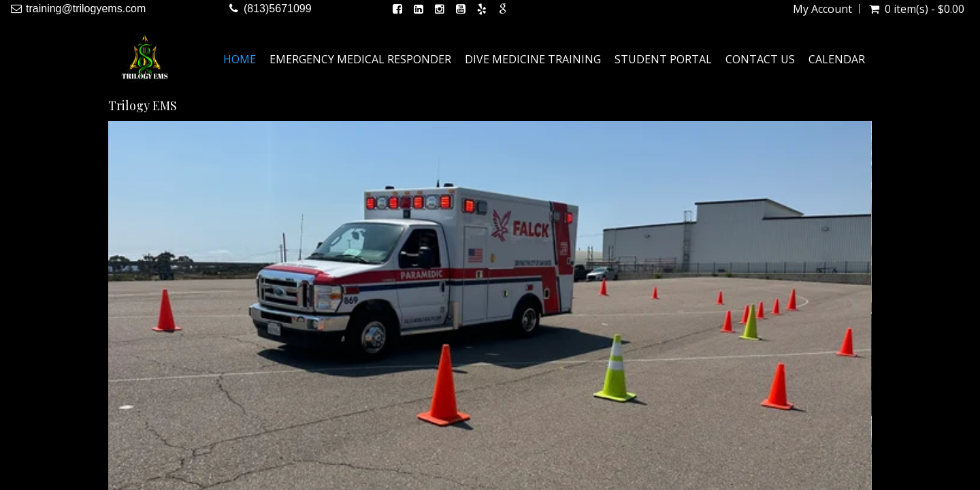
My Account (822, 9)
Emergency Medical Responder (360, 59)
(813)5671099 (278, 9)
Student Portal (663, 59)
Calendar (837, 59)
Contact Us (760, 59)
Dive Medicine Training (533, 59)
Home (240, 59)
